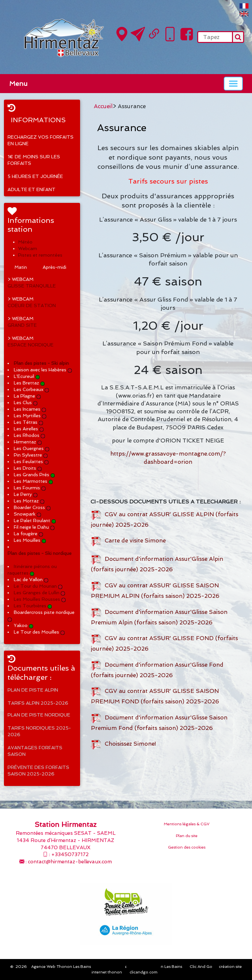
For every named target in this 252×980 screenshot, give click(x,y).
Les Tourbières (30, 606)
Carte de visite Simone (128, 540)
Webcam (28, 248)
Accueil (103, 106)
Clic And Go (201, 967)
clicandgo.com (144, 972)
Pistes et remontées (40, 255)
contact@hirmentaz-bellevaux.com (70, 862)
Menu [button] (18, 84)
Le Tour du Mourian (35, 586)
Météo (25, 242)
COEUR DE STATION (32, 305)
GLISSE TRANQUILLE (32, 286)
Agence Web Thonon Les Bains (61, 967)
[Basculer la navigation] (233, 84)
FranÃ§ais (244, 6)
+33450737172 (70, 854)
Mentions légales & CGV (187, 824)
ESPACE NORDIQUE (31, 345)
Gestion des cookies (187, 847)
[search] (215, 37)
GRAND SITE (22, 325)
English (244, 14)
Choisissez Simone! (123, 744)
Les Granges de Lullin (37, 593)
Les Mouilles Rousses (37, 599)
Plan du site (187, 836)
